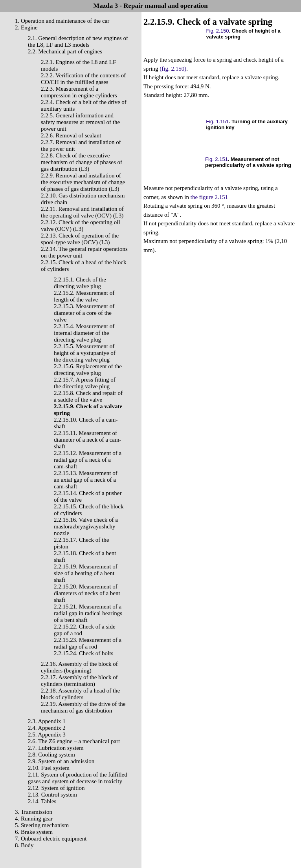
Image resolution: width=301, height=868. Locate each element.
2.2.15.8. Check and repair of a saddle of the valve (88, 396)
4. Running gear (34, 819)
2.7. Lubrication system (56, 748)
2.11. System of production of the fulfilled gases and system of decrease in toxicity (78, 778)
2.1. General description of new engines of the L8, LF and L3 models (78, 41)
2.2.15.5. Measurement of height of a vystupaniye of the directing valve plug (85, 353)
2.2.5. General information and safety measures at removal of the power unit (80, 122)
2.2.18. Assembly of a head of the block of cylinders (80, 694)
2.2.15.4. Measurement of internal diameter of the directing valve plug (84, 333)
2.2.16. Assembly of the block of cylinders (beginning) (79, 667)
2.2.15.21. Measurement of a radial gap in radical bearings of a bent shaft (88, 613)
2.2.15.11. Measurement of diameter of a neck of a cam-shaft (88, 440)
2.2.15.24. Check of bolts (84, 653)
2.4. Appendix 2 (47, 728)
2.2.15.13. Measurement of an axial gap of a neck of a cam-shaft (86, 480)
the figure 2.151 (209, 197)
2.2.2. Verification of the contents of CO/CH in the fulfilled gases (83, 79)
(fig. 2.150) (173, 69)
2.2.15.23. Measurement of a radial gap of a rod (88, 643)
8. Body (24, 845)
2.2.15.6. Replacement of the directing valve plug (88, 370)
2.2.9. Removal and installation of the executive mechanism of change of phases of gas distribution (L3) (83, 182)
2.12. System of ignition (56, 788)
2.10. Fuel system (49, 768)
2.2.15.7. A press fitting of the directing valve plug (85, 383)
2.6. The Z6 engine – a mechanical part (74, 741)
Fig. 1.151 (217, 122)
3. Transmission (34, 812)
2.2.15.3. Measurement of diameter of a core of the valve (84, 313)
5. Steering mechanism (42, 825)
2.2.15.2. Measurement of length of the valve (84, 296)
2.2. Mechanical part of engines (65, 51)
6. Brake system (34, 832)
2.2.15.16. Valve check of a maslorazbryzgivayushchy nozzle (86, 526)
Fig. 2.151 (217, 159)
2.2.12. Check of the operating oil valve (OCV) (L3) (81, 226)
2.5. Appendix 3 (47, 735)
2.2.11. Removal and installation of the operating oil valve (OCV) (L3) (82, 212)
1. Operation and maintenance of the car (62, 21)
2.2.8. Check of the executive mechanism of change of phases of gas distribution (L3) (82, 162)
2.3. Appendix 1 (47, 721)
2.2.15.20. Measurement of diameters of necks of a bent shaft (87, 593)
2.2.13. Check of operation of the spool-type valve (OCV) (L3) (80, 239)
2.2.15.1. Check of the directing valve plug (80, 283)
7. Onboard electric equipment (51, 839)
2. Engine (26, 27)
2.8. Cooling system (51, 755)
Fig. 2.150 (218, 31)
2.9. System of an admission (61, 761)
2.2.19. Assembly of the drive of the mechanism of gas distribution (83, 707)
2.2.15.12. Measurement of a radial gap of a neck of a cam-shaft (88, 460)
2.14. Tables (42, 801)
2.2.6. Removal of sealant (71, 135)
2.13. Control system (52, 795)
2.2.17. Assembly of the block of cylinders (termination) (79, 681)
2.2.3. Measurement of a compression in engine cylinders (79, 92)
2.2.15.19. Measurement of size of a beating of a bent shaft (86, 573)
